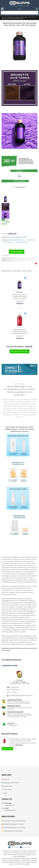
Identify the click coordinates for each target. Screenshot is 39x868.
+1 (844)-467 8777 (13, 725)
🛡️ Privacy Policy (7, 786)
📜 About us (5, 779)
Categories (10, 17)
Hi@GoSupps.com (10, 810)
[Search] (20, 13)
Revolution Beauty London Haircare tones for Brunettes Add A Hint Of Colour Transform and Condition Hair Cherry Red (20, 331)
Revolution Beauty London (17, 237)
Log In (20, 9)
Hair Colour (7, 19)
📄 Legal (4, 793)
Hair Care (34, 17)
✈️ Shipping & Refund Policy (10, 783)
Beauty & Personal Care (22, 17)
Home (3, 17)
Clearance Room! (10, 666)
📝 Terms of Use (7, 790)
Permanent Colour (18, 19)
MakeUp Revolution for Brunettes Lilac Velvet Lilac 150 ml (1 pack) (20, 297)
